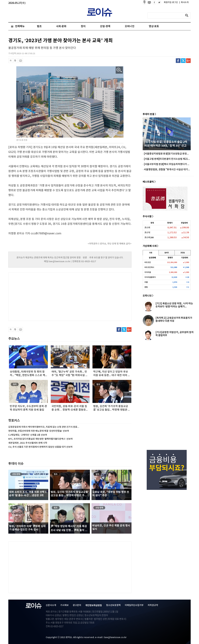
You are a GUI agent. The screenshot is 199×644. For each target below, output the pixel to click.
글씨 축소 (11, 61)
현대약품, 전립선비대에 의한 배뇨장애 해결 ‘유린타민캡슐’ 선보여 (39, 431)
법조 (39, 26)
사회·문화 (61, 26)
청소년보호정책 (113, 605)
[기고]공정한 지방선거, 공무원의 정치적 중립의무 (175, 334)
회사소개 (184, 2)
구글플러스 (188, 61)
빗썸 (151, 253)
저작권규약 (153, 605)
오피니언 (130, 26)
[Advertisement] (40, 296)
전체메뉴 (20, 26)
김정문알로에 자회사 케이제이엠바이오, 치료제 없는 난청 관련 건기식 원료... (44, 427)
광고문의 (77, 605)
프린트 (21, 61)
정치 (83, 26)
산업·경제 (105, 26)
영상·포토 (154, 26)
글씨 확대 (15, 61)
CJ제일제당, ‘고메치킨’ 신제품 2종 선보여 (28, 435)
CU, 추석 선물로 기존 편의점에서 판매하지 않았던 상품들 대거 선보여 (40, 447)
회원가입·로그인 (171, 2)
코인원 (183, 253)
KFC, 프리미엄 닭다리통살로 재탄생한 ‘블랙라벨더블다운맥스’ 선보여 (40, 439)
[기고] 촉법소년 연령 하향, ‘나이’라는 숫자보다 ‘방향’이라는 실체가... (174, 305)
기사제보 (64, 605)
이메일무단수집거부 (134, 605)
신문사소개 (51, 605)
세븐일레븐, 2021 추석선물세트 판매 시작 (28, 443)
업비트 (167, 253)
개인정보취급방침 (94, 605)
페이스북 (178, 61)
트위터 (183, 61)
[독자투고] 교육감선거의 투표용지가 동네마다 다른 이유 (174, 319)
